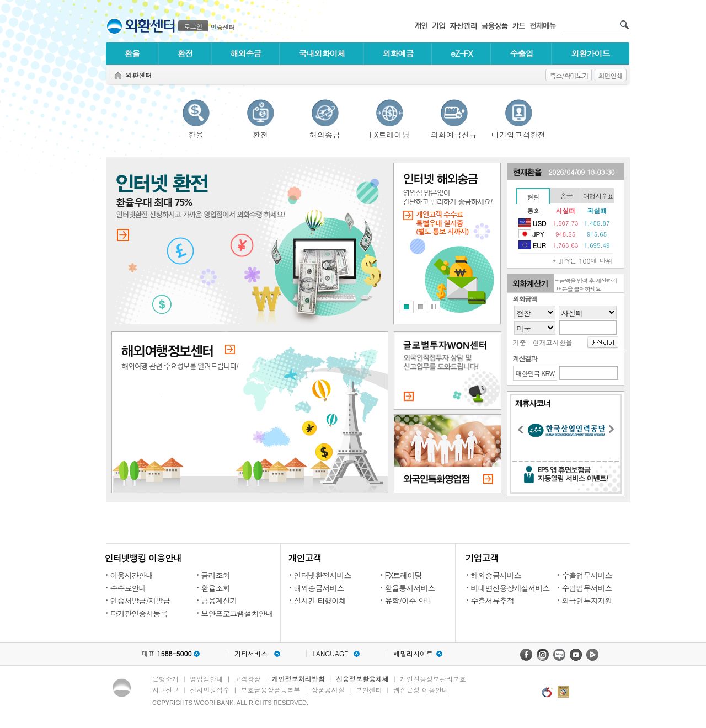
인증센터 (223, 27)
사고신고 (165, 690)
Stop (434, 307)
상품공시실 (328, 690)
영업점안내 (206, 679)
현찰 (533, 197)
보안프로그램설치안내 (237, 613)
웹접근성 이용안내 (421, 690)
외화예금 (398, 53)
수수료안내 (128, 588)
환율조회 (216, 588)
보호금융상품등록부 (270, 690)
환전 (185, 53)
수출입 (522, 53)
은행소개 (165, 679)
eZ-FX (461, 53)
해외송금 (246, 53)
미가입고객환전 (518, 133)
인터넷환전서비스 (323, 575)
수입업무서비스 (587, 588)
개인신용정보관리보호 (433, 679)
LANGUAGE (330, 654)
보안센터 (369, 690)
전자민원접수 (210, 690)
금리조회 (216, 575)
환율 (132, 53)
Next (614, 431)
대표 (166, 654)
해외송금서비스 (319, 588)
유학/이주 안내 (409, 601)
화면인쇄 (611, 75)
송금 (566, 196)
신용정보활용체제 (362, 679)
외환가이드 (591, 53)
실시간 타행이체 (320, 601)
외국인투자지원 (587, 601)
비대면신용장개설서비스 (510, 588)
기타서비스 (251, 654)
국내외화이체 (322, 53)
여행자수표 (598, 196)
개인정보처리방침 (298, 679)
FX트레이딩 (390, 133)
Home (118, 76)
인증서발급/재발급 (140, 601)
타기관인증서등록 (139, 613)
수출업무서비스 (587, 575)
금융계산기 (219, 601)
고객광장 (247, 679)
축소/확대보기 (569, 75)
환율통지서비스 (410, 588)
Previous (523, 431)
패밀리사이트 (413, 654)
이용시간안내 (132, 575)
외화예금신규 (454, 133)
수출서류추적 (493, 601)
